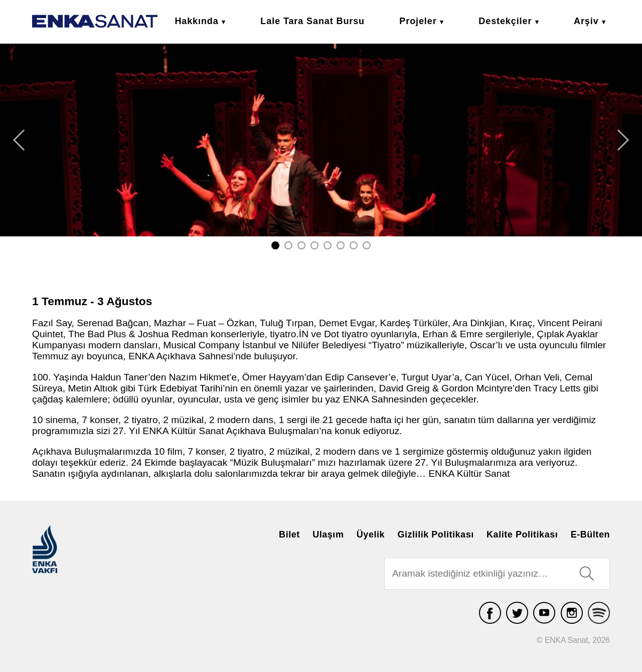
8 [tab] (367, 245)
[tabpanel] (321, 140)
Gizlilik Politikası (435, 534)
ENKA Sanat (95, 21)
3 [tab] (301, 245)
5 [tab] (328, 245)
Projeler (418, 21)
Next (623, 140)
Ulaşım (328, 534)
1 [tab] (275, 245)
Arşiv (586, 21)
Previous (19, 140)
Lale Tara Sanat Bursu (312, 21)
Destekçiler (505, 21)
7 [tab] (354, 245)
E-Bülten (590, 534)
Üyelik (371, 534)
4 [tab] (314, 245)
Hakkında (196, 21)
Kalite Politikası (522, 534)
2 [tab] (288, 245)
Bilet (289, 534)
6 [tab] (341, 245)
